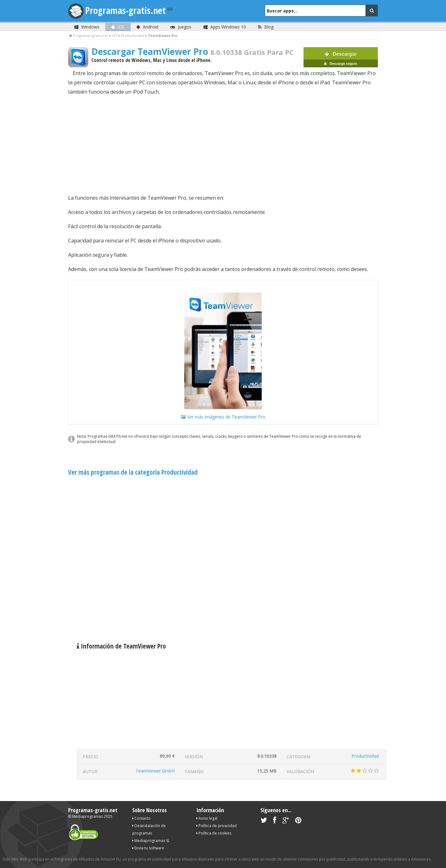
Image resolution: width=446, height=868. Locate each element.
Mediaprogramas (87, 816)
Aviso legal (207, 818)
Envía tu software (148, 848)
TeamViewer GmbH (155, 771)
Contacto (141, 818)
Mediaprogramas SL (151, 841)
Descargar (341, 59)
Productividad (365, 756)
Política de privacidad (216, 826)
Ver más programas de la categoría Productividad (133, 472)
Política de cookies (214, 833)
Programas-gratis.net (125, 10)
